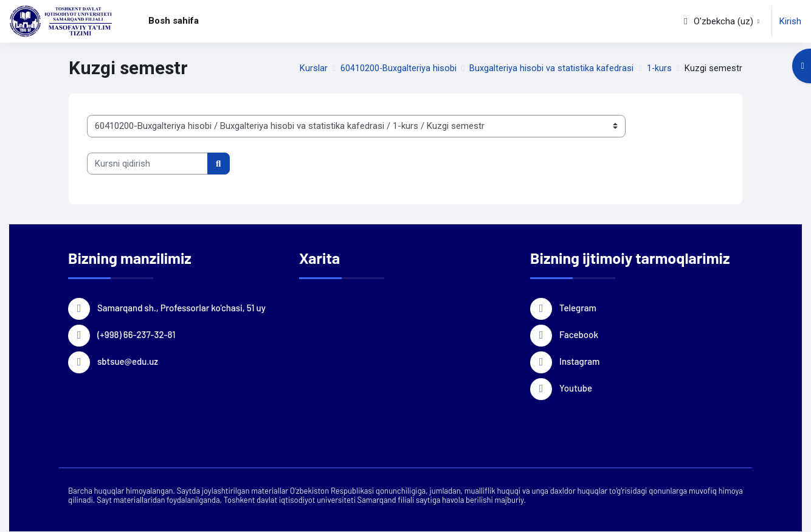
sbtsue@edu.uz (128, 361)
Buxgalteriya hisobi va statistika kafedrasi (551, 68)
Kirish (790, 21)
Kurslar (312, 68)
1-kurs (659, 68)
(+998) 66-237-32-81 (136, 334)
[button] (720, 21)
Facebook (579, 334)
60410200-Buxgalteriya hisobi (398, 68)
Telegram (578, 307)
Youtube (576, 387)
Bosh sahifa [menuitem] (174, 21)
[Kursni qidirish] (147, 164)
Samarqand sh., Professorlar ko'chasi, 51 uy (181, 307)
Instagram (579, 361)
